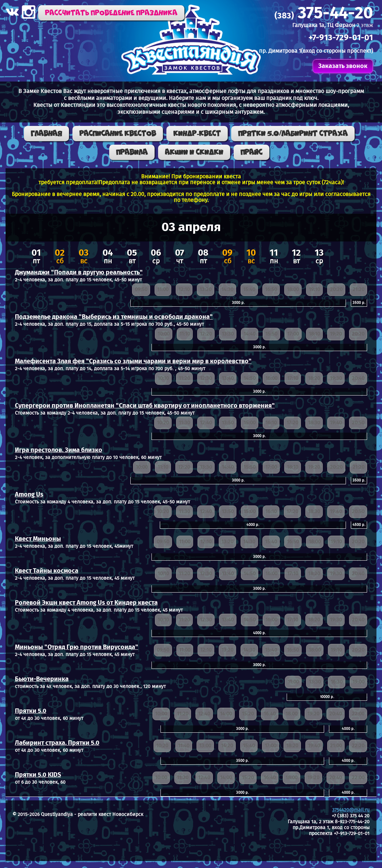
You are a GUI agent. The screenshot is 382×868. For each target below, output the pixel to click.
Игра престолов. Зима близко (59, 450)
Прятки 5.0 (31, 711)
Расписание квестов (118, 134)
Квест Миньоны (38, 539)
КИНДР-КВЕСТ (197, 134)
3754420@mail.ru (351, 810)
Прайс (251, 152)
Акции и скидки (194, 152)
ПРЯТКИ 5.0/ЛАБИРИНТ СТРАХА (293, 134)
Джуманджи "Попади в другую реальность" (79, 273)
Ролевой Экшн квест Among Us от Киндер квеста (86, 603)
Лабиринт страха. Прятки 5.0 (57, 743)
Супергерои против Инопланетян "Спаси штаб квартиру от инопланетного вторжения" (145, 406)
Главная (46, 134)
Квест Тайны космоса (47, 571)
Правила (132, 152)
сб (60, 257)
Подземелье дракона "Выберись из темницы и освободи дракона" (114, 317)
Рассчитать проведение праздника (111, 13)
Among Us (29, 495)
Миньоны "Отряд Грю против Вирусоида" (77, 647)
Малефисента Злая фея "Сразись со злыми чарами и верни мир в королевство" (133, 361)
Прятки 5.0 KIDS (38, 775)
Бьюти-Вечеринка (42, 679)
